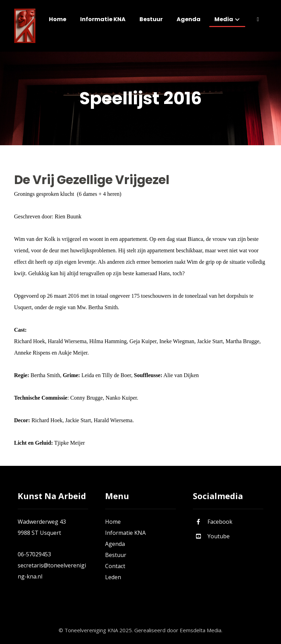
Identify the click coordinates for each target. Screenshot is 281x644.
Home (113, 522)
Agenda (115, 544)
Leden (113, 577)
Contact (115, 566)
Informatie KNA (125, 533)
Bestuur (116, 555)
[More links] (258, 19)
